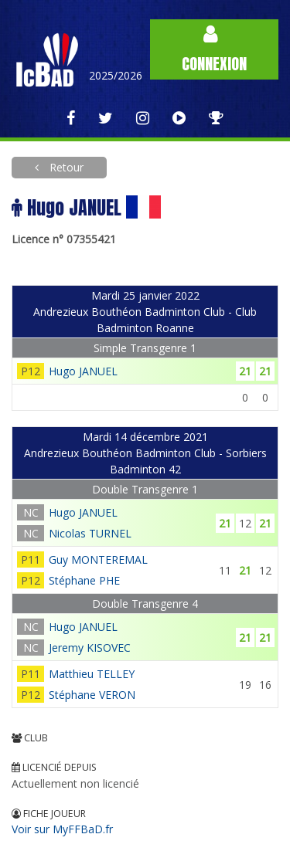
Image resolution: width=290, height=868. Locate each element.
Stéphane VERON (92, 695)
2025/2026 (116, 75)
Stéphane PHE (84, 580)
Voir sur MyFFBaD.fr (62, 829)
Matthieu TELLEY (92, 674)
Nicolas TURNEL (90, 533)
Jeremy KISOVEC (90, 648)
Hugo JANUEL (83, 371)
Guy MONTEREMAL (98, 559)
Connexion (214, 50)
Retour (65, 167)
